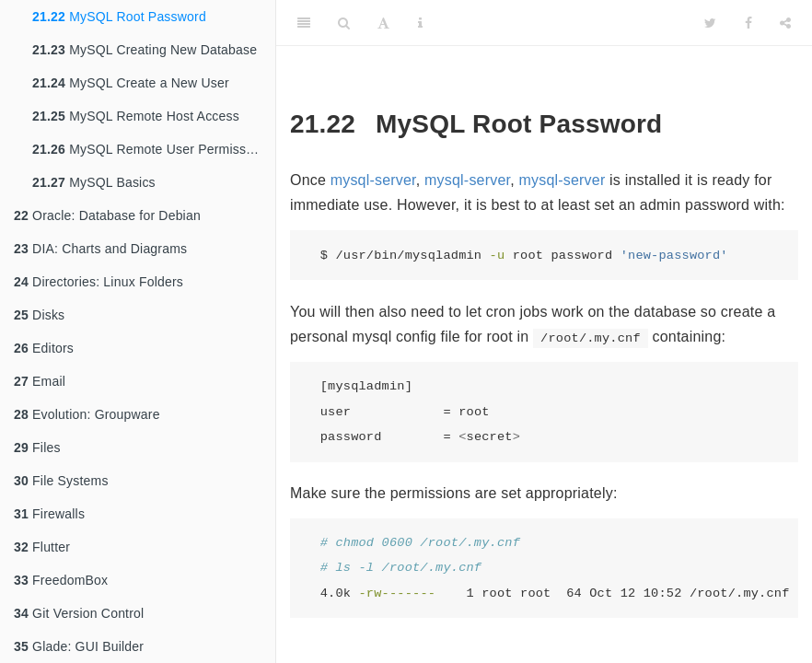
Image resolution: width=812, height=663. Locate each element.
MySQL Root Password (119, 17)
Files (37, 448)
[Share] (785, 23)
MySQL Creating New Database (145, 50)
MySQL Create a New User (131, 83)
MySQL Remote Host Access (136, 116)
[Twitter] (710, 23)
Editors (44, 348)
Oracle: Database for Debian (107, 215)
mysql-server (373, 180)
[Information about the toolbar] (420, 23)
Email (40, 381)
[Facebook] (748, 23)
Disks (39, 315)
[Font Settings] (383, 23)
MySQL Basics (94, 182)
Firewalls (49, 514)
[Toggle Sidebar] (304, 23)
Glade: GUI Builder (79, 646)
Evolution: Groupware (87, 414)
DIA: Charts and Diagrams (100, 249)
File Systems (61, 481)
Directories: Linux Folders (99, 282)
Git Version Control (79, 613)
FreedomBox (61, 580)
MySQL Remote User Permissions (151, 149)
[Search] (344, 23)
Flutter (42, 547)
